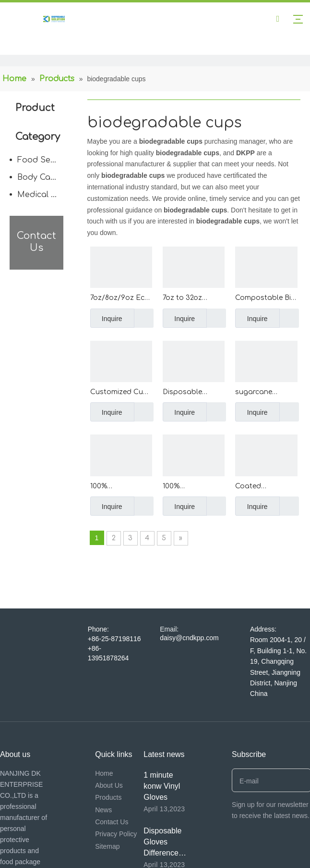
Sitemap (107, 846)
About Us (109, 785)
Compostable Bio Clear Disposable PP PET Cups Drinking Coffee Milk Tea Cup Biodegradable (265, 299)
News (103, 810)
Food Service (43, 160)
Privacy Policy (116, 834)
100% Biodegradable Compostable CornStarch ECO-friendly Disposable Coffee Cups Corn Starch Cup (193, 487)
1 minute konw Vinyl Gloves (162, 786)
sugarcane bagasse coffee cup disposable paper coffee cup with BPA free (265, 393)
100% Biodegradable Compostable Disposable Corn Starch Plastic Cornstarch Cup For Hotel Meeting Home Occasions (119, 487)
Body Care (38, 177)
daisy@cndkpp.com (189, 638)
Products (108, 797)
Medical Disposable (43, 195)
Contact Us (112, 822)
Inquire (106, 318)
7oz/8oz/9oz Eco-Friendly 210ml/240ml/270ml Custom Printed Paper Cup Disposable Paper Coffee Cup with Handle (121, 299)
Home (104, 773)
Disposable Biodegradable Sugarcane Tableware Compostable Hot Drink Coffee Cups (191, 393)
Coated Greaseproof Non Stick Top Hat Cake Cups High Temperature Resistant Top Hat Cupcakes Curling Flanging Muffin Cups (265, 487)
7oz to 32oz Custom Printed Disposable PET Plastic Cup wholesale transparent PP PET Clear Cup (190, 299)
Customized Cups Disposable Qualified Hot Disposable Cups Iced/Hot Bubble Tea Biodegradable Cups (121, 393)
